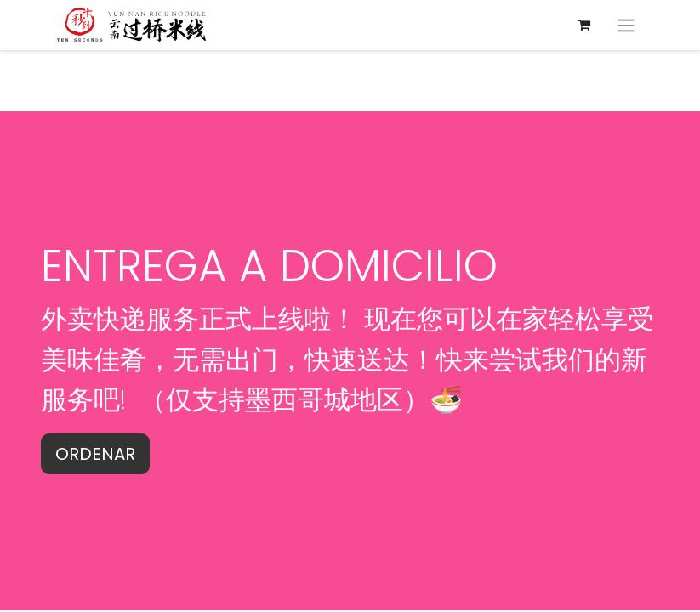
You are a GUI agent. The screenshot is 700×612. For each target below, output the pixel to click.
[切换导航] (626, 25)
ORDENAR (95, 454)
